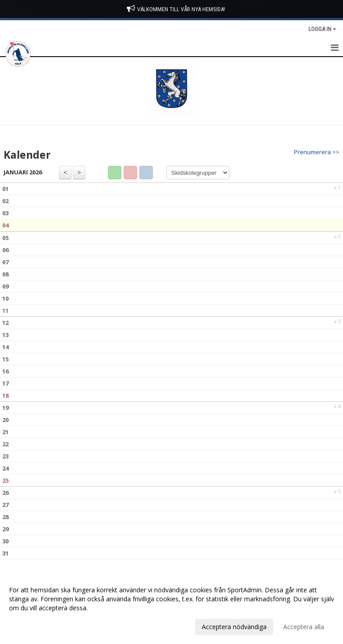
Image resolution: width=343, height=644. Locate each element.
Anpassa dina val (33, 626)
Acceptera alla (304, 627)
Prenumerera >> (317, 152)
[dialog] (171, 608)
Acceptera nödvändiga (234, 627)
